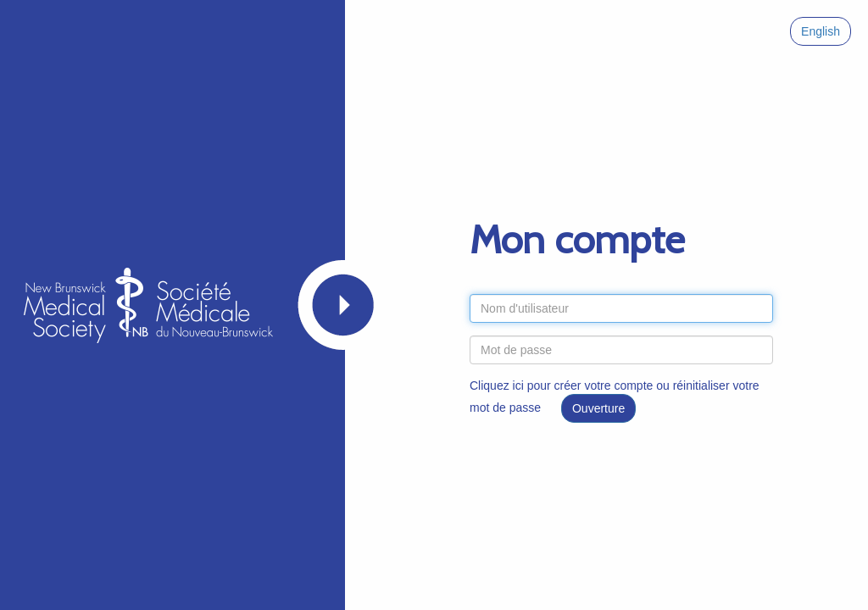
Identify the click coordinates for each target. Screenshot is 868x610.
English (821, 31)
